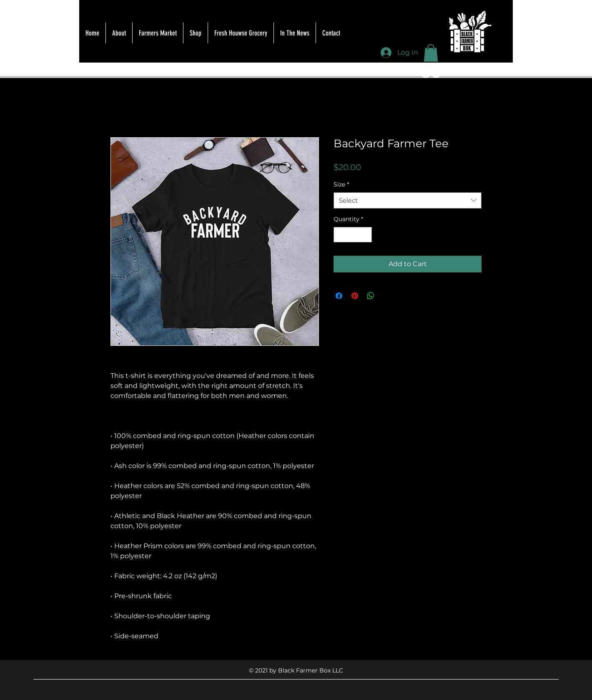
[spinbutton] (353, 235)
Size (341, 184)
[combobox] (408, 200)
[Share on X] (386, 296)
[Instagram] (436, 74)
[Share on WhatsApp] (371, 296)
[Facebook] (426, 74)
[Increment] (365, 235)
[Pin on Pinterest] (355, 296)
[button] (431, 53)
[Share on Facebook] (339, 296)
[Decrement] (340, 235)
